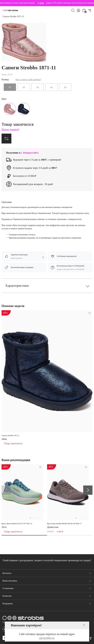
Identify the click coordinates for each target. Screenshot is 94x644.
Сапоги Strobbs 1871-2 (10, 435)
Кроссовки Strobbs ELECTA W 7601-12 (17, 524)
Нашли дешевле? (10, 129)
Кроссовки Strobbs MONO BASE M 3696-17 (64, 524)
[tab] (24, 535)
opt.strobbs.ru (47, 638)
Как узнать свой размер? (28, 79)
